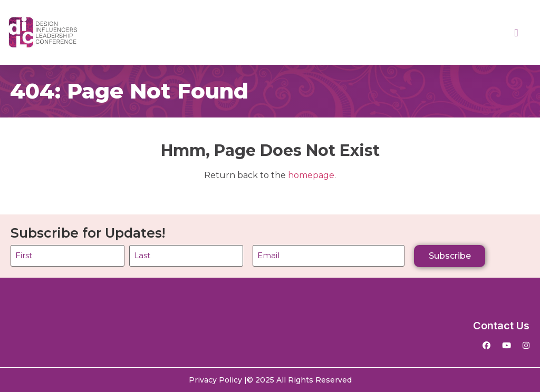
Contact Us (501, 326)
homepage (311, 175)
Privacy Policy (215, 380)
